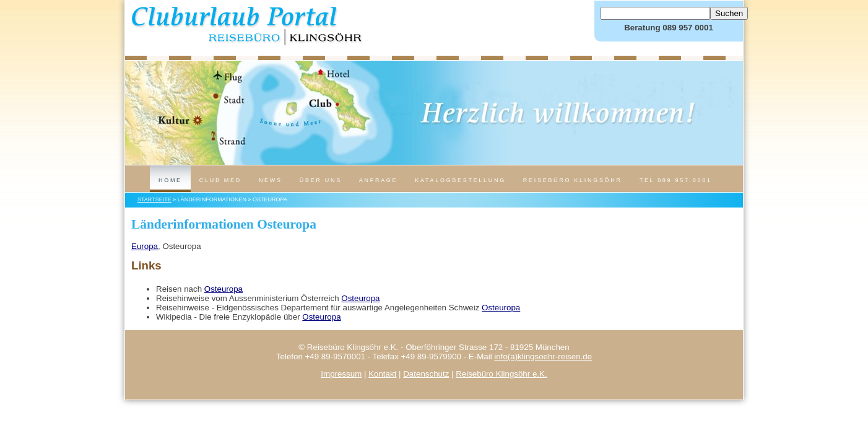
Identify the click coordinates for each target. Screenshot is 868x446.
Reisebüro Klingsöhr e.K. (501, 374)
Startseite (154, 199)
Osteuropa (224, 289)
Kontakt (382, 374)
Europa (145, 246)
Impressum (341, 374)
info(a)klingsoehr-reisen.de (543, 356)
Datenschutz (426, 374)
